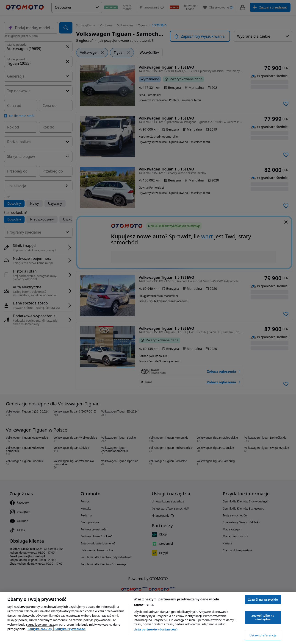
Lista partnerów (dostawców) (156, 629)
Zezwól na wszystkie (263, 599)
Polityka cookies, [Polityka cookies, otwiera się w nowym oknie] (40, 629)
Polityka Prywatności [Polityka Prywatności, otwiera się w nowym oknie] (70, 629)
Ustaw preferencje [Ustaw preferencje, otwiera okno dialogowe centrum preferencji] (263, 635)
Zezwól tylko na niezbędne (263, 617)
